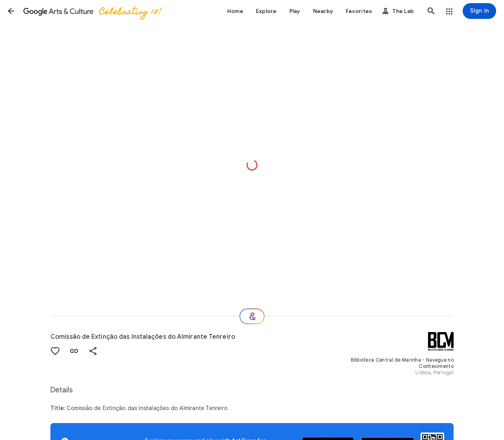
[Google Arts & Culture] (92, 11)
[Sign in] (479, 11)
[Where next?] (252, 316)
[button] (11, 11)
